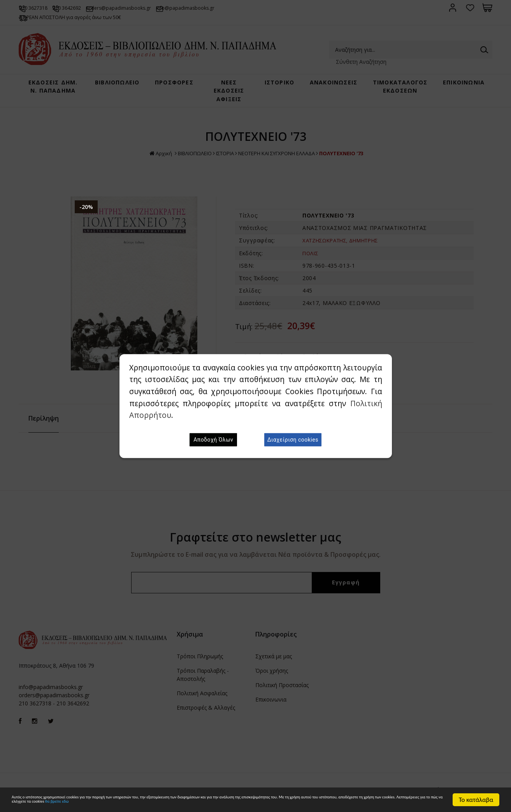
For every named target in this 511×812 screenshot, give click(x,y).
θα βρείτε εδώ (353, 804)
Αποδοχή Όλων (213, 440)
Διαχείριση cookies (293, 440)
